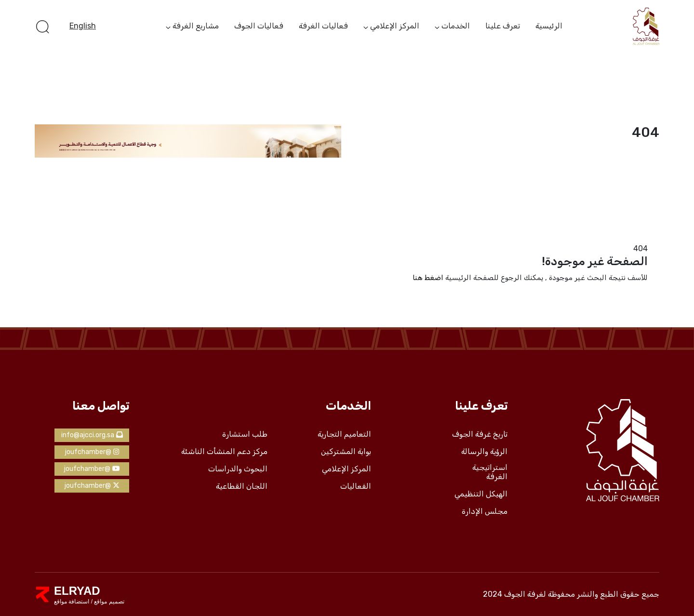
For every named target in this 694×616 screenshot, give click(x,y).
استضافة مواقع (72, 602)
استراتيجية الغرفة (490, 472)
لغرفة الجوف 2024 (514, 594)
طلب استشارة (245, 434)
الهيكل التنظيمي (481, 494)
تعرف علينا (503, 26)
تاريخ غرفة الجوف (480, 434)
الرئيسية (549, 26)
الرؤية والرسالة (484, 452)
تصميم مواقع (108, 602)
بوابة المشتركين (346, 452)
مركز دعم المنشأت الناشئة (224, 452)
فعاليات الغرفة (323, 26)
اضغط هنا (428, 278)
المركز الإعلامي (395, 27)
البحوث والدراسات (238, 469)
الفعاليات (356, 486)
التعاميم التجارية (344, 434)
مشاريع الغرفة (196, 27)
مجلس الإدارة (485, 511)
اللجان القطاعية (242, 486)
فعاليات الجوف (259, 26)
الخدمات (456, 27)
